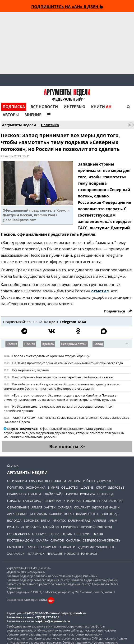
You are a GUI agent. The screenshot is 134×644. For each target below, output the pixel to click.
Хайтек (50, 507)
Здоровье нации (106, 507)
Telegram (68, 322)
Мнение (33, 115)
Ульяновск (105, 547)
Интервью (74, 107)
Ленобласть (31, 527)
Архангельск (17, 514)
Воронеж (31, 520)
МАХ (82, 322)
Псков (98, 534)
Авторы (11, 115)
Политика (50, 125)
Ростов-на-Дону (20, 540)
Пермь (67, 534)
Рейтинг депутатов (99, 481)
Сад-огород (33, 501)
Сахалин (73, 540)
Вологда (14, 520)
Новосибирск (18, 534)
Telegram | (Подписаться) (21, 429)
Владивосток (87, 514)
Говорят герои (95, 501)
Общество (70, 487)
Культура (88, 494)
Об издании (17, 481)
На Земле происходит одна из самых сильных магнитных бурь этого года (67, 363)
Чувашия (54, 554)
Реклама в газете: (20, 617)
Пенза (54, 534)
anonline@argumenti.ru (69, 613)
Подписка (14, 107)
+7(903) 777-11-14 (47, 617)
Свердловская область (101, 540)
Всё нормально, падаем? (31, 370)
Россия (12, 344)
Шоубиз (87, 487)
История (116, 501)
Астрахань (39, 514)
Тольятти (67, 547)
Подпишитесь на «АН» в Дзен (67, 6)
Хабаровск (16, 554)
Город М (14, 501)
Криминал (72, 501)
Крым (113, 520)
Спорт (101, 487)
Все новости (44, 107)
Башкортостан (62, 514)
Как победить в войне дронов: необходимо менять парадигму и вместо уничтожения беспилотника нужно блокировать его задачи (62, 386)
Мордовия (70, 527)
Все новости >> (67, 446)
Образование (18, 507)
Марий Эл (51, 527)
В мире (53, 487)
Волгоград (110, 514)
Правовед (105, 494)
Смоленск (15, 547)
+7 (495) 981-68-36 (36, 613)
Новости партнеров (81, 554)
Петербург (82, 534)
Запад (98, 344)
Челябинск (35, 554)
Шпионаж (53, 501)
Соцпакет (82, 507)
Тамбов (32, 547)
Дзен (53, 322)
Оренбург (40, 534)
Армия (37, 507)
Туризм (72, 494)
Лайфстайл (54, 494)
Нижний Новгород (96, 527)
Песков (30, 344)
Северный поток (74, 344)
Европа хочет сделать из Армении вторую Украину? (51, 356)
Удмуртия (86, 547)
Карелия (99, 520)
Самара (42, 540)
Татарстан (49, 547)
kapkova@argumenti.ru (53, 621)
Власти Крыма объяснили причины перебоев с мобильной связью (62, 377)
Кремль (48, 344)
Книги (101, 107)
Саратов (57, 540)
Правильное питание (25, 494)
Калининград (79, 520)
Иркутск (59, 520)
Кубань (13, 527)
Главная (36, 481)
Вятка (46, 520)
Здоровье (116, 487)
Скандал (65, 507)
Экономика (36, 487)
